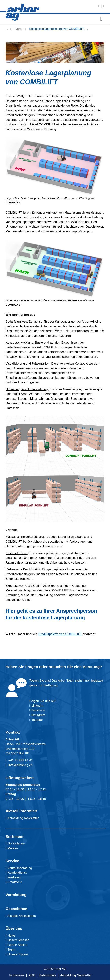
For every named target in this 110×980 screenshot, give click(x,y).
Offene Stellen (16, 945)
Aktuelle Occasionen (21, 916)
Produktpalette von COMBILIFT (61, 634)
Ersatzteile (14, 882)
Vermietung (16, 895)
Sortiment (15, 836)
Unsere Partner (17, 954)
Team (10, 950)
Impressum (17, 975)
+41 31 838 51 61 (21, 760)
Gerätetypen (15, 843)
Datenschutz (48, 975)
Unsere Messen (17, 940)
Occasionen (16, 909)
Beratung (91, 667)
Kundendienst (16, 873)
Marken (12, 848)
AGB (32, 975)
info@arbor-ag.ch (21, 765)
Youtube (36, 720)
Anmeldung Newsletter (22, 818)
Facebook (38, 710)
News (19, 29)
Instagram (38, 715)
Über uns (14, 928)
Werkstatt (13, 877)
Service (12, 861)
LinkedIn (37, 706)
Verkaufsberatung (19, 868)
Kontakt (13, 732)
